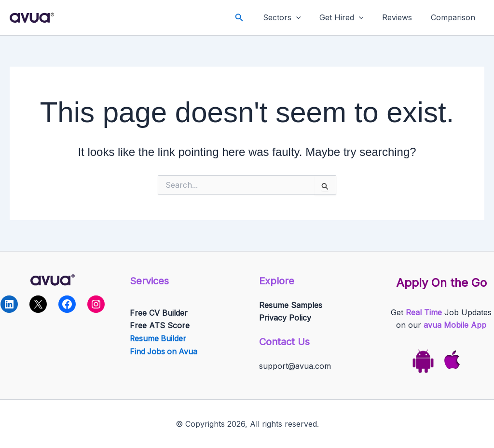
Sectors (293, 18)
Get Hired (349, 18)
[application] (307, 18)
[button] (252, 18)
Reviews (402, 17)
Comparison (454, 17)
